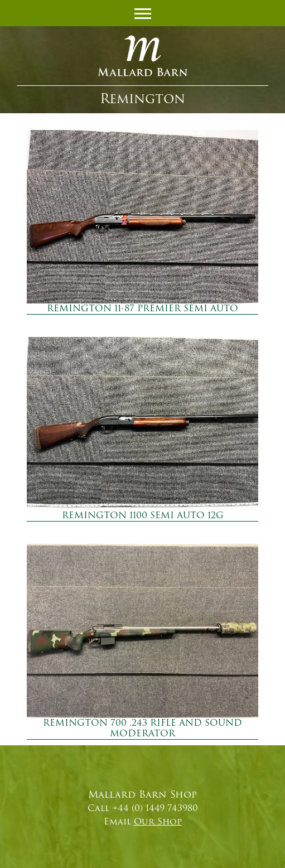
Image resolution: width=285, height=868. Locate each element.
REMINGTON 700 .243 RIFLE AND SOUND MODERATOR (142, 728)
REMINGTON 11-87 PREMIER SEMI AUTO (142, 308)
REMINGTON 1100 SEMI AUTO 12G (143, 515)
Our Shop (158, 822)
